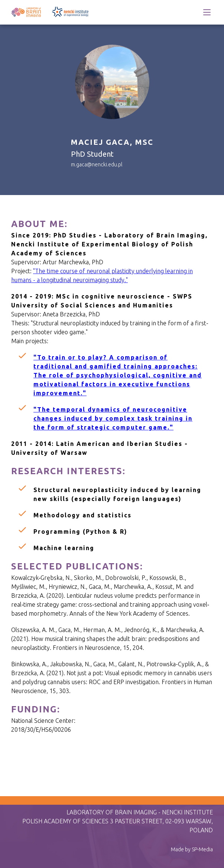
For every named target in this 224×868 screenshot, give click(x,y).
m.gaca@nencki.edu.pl (97, 165)
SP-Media (202, 849)
